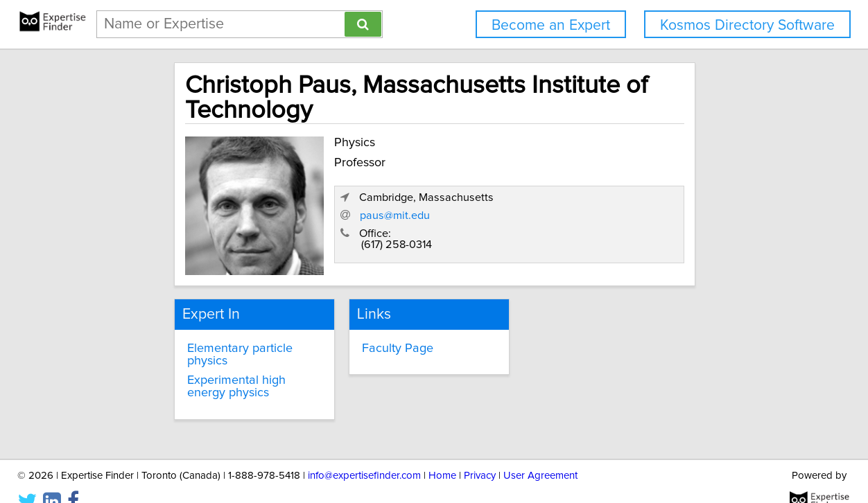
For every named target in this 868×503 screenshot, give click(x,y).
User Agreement (540, 453)
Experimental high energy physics (214, 365)
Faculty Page (373, 339)
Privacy (480, 453)
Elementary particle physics (218, 339)
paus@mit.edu (571, 218)
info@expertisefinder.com (364, 453)
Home (442, 453)
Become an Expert (551, 25)
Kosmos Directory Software (747, 25)
